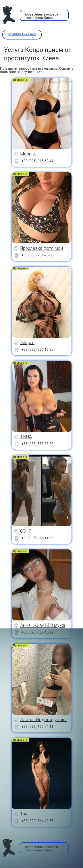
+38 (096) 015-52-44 (37, 161)
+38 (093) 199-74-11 (37, 727)
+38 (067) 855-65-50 (37, 444)
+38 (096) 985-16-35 (37, 349)
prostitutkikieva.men (22, 34)
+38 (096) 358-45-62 (37, 632)
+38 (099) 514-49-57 (37, 821)
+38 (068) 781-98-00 (37, 255)
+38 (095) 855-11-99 (37, 538)
